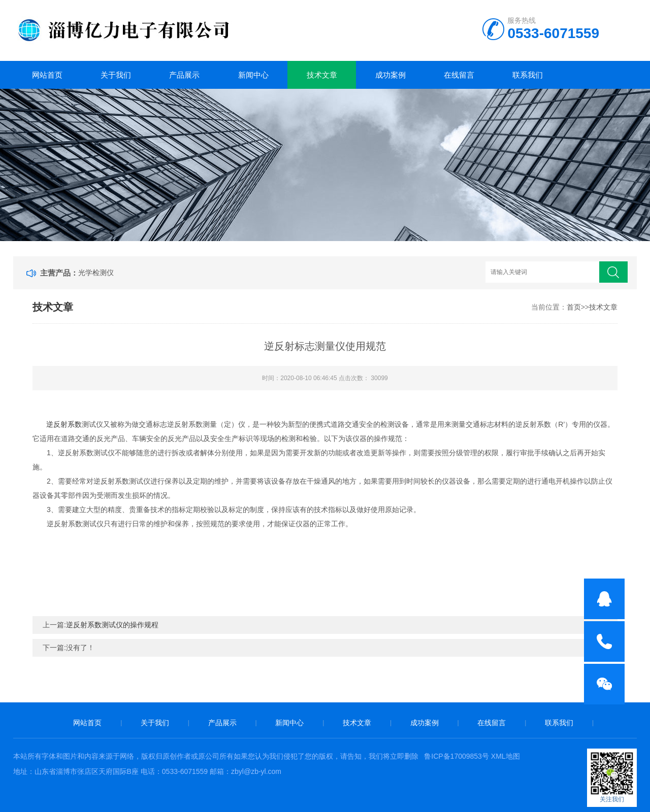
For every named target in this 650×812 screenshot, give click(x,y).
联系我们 (528, 75)
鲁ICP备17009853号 (457, 756)
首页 (574, 307)
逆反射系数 (64, 424)
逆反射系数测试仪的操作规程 (112, 625)
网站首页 (47, 75)
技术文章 (322, 75)
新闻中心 (253, 75)
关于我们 (116, 75)
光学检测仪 (96, 273)
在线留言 (459, 75)
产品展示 (184, 75)
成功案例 (391, 75)
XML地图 (506, 756)
